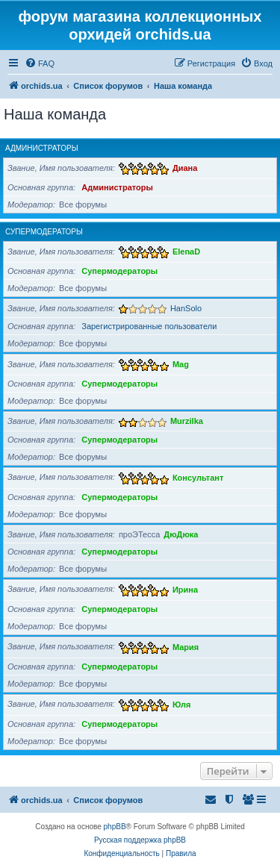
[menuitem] (40, 63)
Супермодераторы (44, 232)
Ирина (185, 589)
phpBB (115, 827)
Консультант (198, 477)
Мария (186, 646)
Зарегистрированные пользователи (149, 326)
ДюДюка (181, 534)
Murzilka (187, 421)
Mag (181, 364)
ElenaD (186, 252)
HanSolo (186, 308)
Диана (185, 168)
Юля (181, 704)
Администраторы (42, 148)
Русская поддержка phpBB (140, 840)
